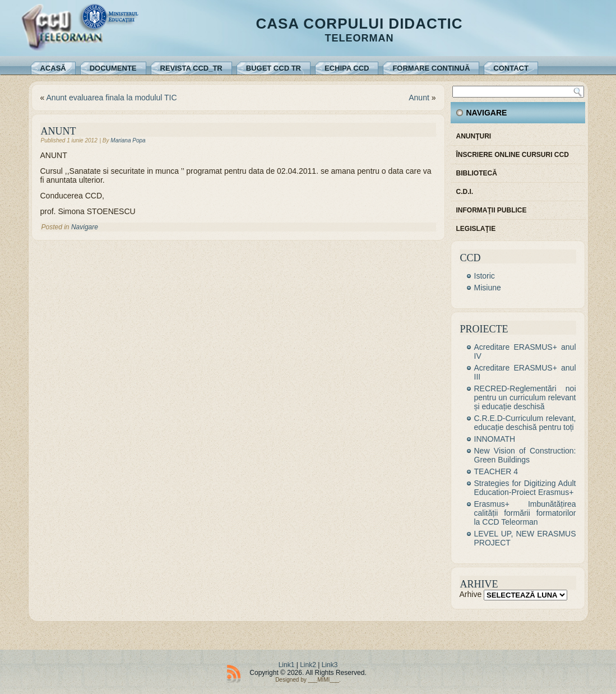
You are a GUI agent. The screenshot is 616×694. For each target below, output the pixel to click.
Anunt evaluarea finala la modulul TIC (111, 98)
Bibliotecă (477, 173)
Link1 (287, 665)
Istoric (485, 276)
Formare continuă (431, 68)
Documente (113, 68)
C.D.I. (465, 192)
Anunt (419, 98)
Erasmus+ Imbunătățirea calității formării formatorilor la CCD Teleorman (525, 513)
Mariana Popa (128, 140)
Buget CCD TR (274, 68)
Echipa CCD (347, 68)
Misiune (488, 288)
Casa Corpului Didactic (359, 24)
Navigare (85, 227)
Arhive (471, 594)
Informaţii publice (492, 210)
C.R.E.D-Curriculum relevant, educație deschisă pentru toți (525, 423)
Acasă (53, 68)
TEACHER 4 (496, 471)
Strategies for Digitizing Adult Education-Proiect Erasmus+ (525, 488)
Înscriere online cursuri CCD (513, 155)
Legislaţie (476, 229)
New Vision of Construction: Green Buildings (525, 455)
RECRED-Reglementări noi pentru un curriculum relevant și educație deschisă (525, 397)
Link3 (330, 665)
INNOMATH (495, 439)
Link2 (308, 665)
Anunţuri (474, 136)
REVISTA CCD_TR (191, 68)
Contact (511, 68)
